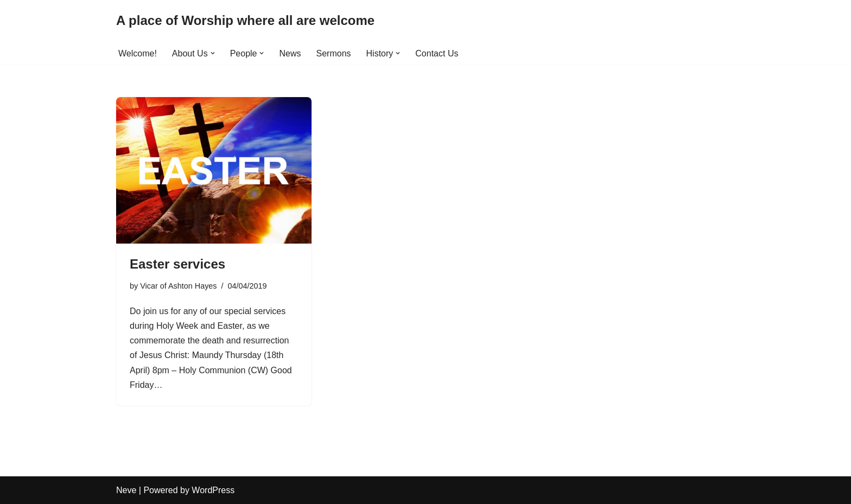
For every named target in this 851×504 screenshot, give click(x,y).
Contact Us (437, 53)
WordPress (213, 490)
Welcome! (138, 53)
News (290, 53)
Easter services (177, 264)
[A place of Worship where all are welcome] (245, 21)
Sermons (334, 53)
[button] (213, 53)
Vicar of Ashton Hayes (178, 286)
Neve (126, 490)
